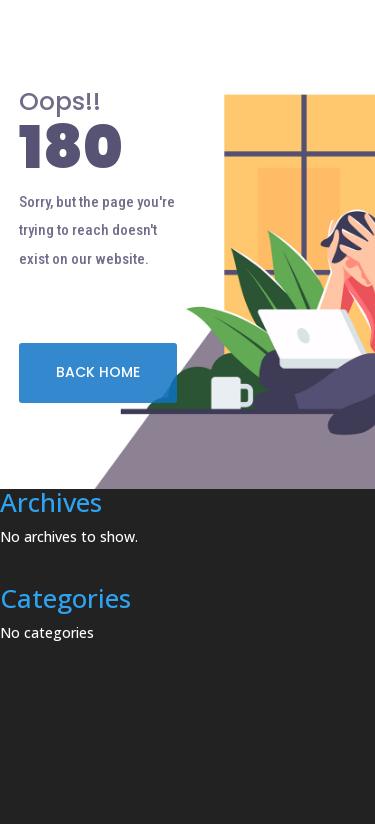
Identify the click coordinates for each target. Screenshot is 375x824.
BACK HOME (98, 372)
